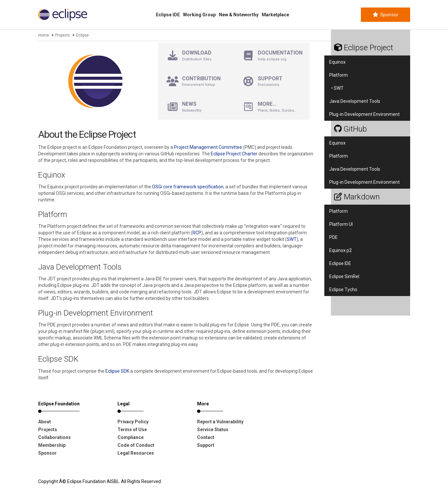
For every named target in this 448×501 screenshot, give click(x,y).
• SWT (336, 88)
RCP (197, 233)
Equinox (337, 62)
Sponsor (386, 15)
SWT (292, 239)
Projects (62, 35)
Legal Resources (136, 453)
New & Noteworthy (239, 15)
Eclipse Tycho (343, 290)
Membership (52, 445)
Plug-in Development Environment (364, 114)
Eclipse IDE (168, 15)
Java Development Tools (355, 101)
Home (44, 35)
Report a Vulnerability (220, 422)
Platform (339, 75)
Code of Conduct (136, 445)
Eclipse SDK (117, 371)
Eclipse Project (364, 48)
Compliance (131, 437)
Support (206, 445)
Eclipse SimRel (344, 276)
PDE (333, 237)
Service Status (213, 430)
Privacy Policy (133, 422)
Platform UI (341, 224)
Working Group (199, 15)
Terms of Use (132, 430)
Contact (206, 437)
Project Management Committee (208, 147)
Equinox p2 (340, 250)
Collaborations (54, 437)
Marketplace (275, 15)
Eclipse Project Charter (234, 154)
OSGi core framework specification (188, 187)
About (45, 422)
